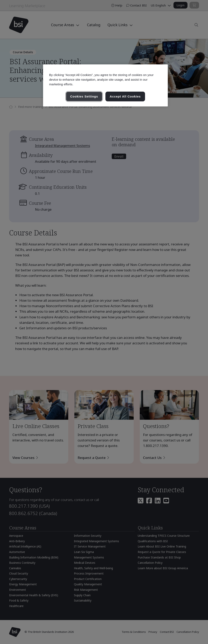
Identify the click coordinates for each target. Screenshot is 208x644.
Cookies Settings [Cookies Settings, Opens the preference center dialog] (84, 96)
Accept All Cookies (125, 96)
